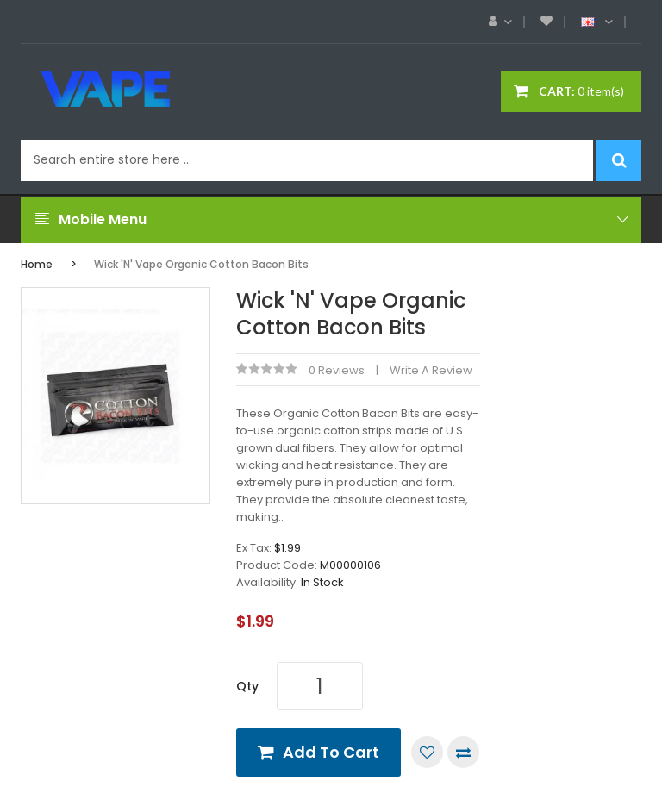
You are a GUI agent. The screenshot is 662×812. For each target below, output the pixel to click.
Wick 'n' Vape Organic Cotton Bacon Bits (201, 264)
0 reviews (337, 370)
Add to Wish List (427, 752)
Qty (247, 686)
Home (37, 264)
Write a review (431, 370)
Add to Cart (331, 752)
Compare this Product (463, 752)
